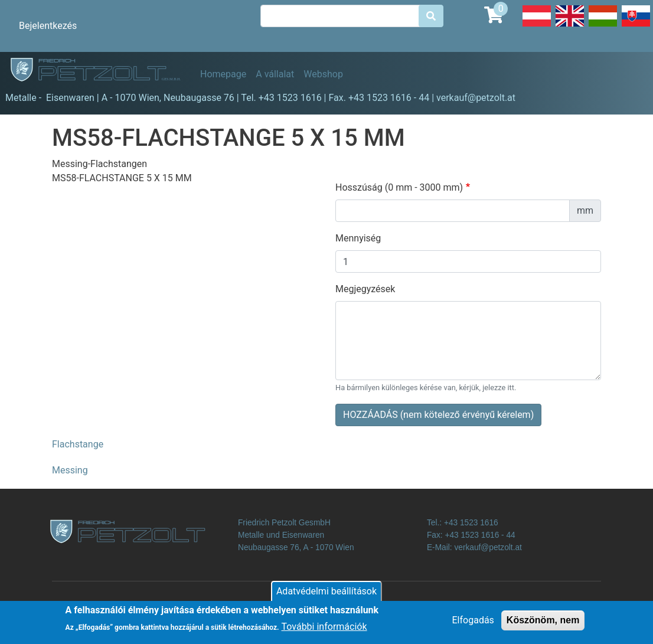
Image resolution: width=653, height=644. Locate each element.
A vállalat (275, 74)
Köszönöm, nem (543, 622)
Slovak (636, 26)
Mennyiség (358, 238)
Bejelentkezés (48, 26)
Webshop (323, 74)
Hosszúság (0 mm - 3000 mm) (399, 187)
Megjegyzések (365, 289)
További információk (324, 630)
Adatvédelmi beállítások (326, 594)
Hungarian (603, 26)
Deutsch (537, 26)
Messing (70, 470)
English (570, 26)
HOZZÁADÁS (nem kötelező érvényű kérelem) (438, 415)
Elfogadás (473, 622)
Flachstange (78, 444)
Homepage (223, 74)
